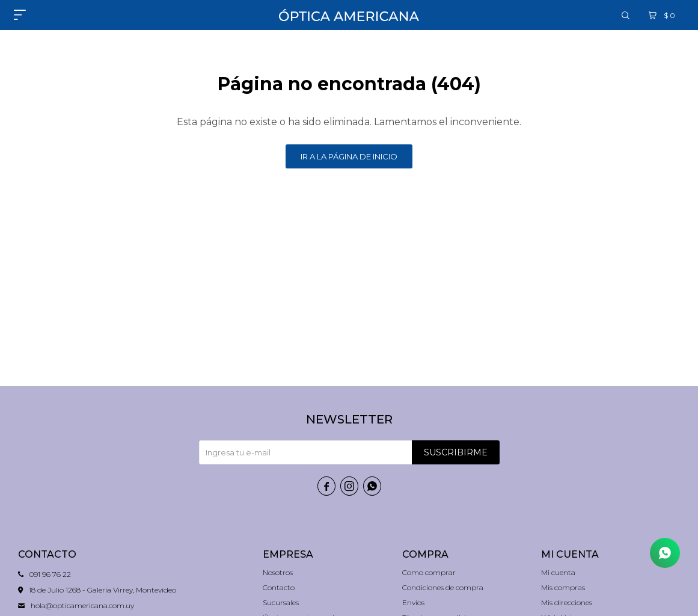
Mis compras (563, 587)
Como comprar (429, 572)
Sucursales (281, 602)
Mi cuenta (558, 572)
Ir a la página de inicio (349, 156)
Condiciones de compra (443, 587)
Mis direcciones (567, 602)
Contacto (279, 587)
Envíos (413, 602)
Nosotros (278, 572)
